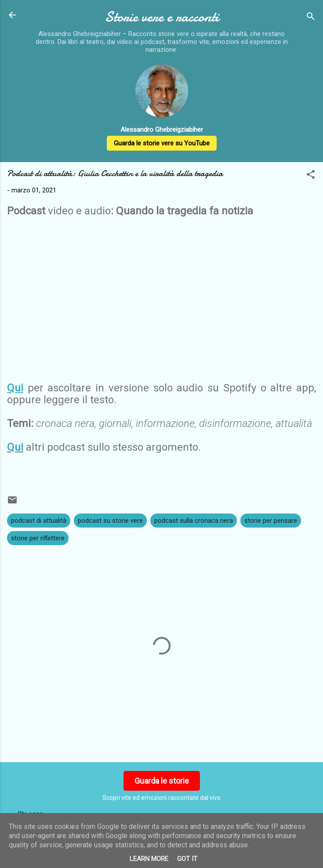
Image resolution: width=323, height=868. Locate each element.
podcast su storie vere (110, 521)
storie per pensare (271, 521)
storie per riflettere (38, 538)
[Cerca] (311, 18)
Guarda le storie (162, 781)
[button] (311, 176)
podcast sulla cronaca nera (194, 521)
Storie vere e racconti (162, 17)
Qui (15, 447)
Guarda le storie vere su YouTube (162, 143)
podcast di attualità (39, 521)
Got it (187, 859)
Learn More (149, 859)
